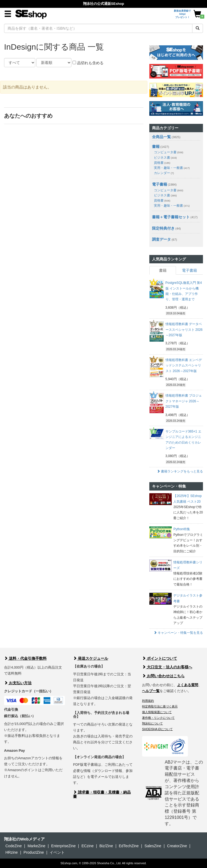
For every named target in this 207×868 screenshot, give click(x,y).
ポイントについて (160, 658)
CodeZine (14, 846)
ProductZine (34, 852)
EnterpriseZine (63, 846)
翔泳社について (152, 723)
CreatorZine (177, 846)
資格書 (162, 163)
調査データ (161, 239)
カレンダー (164, 173)
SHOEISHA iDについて (157, 729)
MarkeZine (36, 846)
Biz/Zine (106, 846)
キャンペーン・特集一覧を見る (178, 633)
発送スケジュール (91, 658)
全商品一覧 (161, 137)
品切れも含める (88, 63)
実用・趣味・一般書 (172, 168)
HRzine (12, 852)
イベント (57, 852)
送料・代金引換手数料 (25, 658)
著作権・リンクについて (158, 718)
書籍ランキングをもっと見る (180, 471)
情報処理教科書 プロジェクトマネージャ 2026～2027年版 (184, 401)
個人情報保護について (157, 712)
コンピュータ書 (169, 152)
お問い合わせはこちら (163, 676)
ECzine (87, 846)
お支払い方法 (18, 683)
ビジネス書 (165, 158)
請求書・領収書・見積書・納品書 (102, 794)
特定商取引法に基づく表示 (160, 706)
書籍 (156, 147)
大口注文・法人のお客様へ (167, 667)
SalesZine (153, 846)
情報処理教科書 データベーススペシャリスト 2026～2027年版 (184, 330)
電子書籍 (160, 184)
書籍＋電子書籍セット (171, 217)
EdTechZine (129, 846)
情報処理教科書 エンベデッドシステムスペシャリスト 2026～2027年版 (184, 365)
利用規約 (148, 701)
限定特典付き (163, 228)
